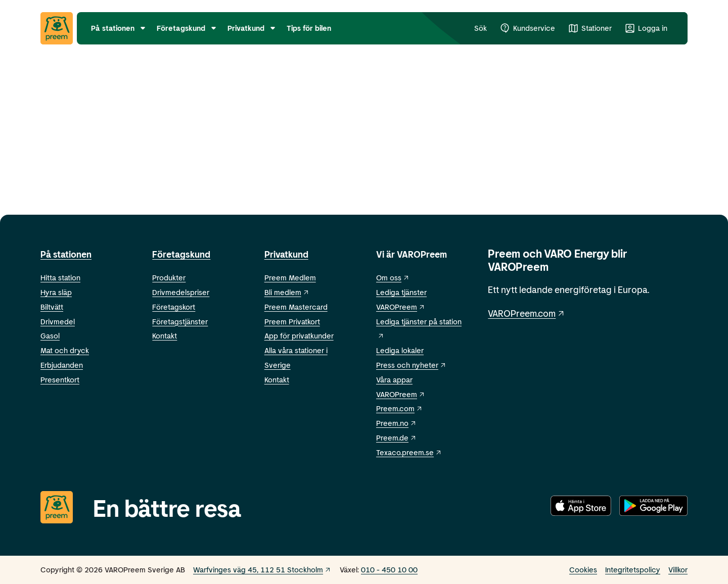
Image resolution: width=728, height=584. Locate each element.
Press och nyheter (412, 365)
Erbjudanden (62, 365)
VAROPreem (401, 394)
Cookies (583, 569)
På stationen (66, 254)
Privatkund (286, 254)
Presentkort (60, 379)
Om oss (393, 277)
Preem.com (400, 408)
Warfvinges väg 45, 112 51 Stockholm (262, 569)
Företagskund (181, 254)
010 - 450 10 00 (389, 569)
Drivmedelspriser (181, 292)
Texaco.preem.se (409, 452)
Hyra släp (56, 292)
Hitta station (60, 277)
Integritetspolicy (633, 569)
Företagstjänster (180, 321)
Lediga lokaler (400, 350)
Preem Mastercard (296, 307)
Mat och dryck (65, 350)
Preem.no (397, 423)
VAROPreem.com (527, 313)
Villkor (678, 569)
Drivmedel (58, 321)
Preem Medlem (290, 277)
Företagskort (174, 307)
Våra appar (394, 379)
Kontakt (165, 335)
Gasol (50, 335)
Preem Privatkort (292, 321)
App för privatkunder (299, 335)
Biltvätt (52, 307)
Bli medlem (287, 292)
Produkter (169, 277)
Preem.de (397, 437)
